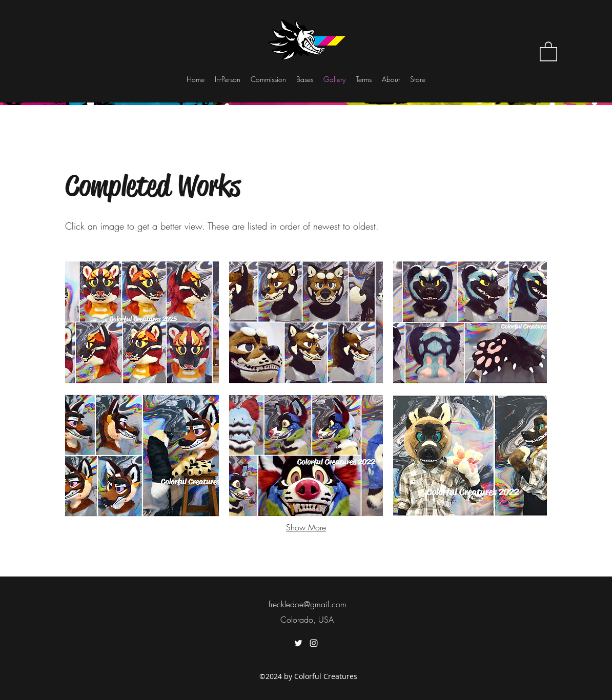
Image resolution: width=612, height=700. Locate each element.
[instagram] (314, 643)
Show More (306, 527)
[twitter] (298, 643)
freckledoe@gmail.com (308, 604)
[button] (548, 51)
